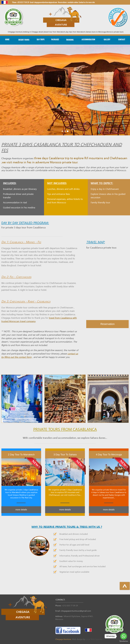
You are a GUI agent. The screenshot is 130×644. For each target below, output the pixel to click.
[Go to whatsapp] (124, 636)
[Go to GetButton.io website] (124, 641)
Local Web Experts (94, 639)
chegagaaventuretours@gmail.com (76, 611)
